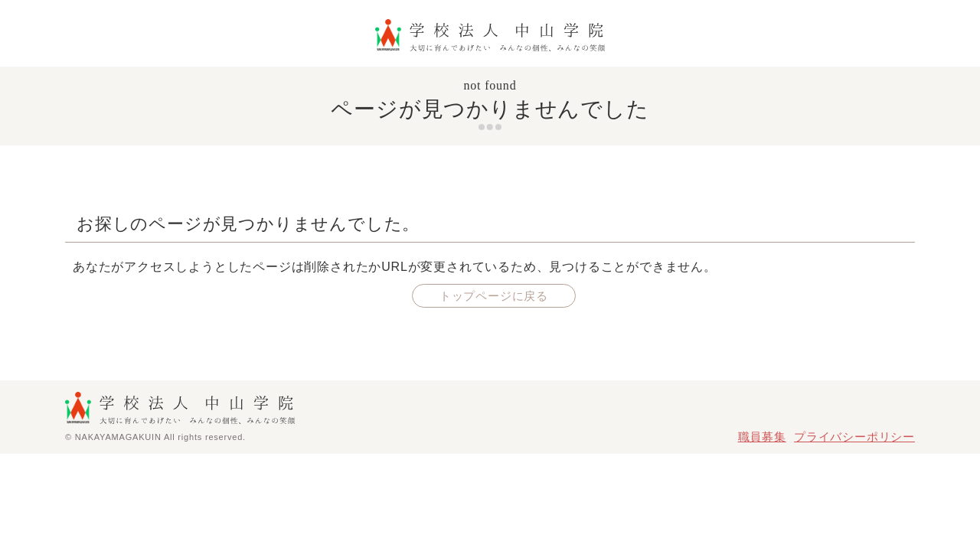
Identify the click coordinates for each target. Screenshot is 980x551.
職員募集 (762, 437)
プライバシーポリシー (854, 437)
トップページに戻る (494, 296)
